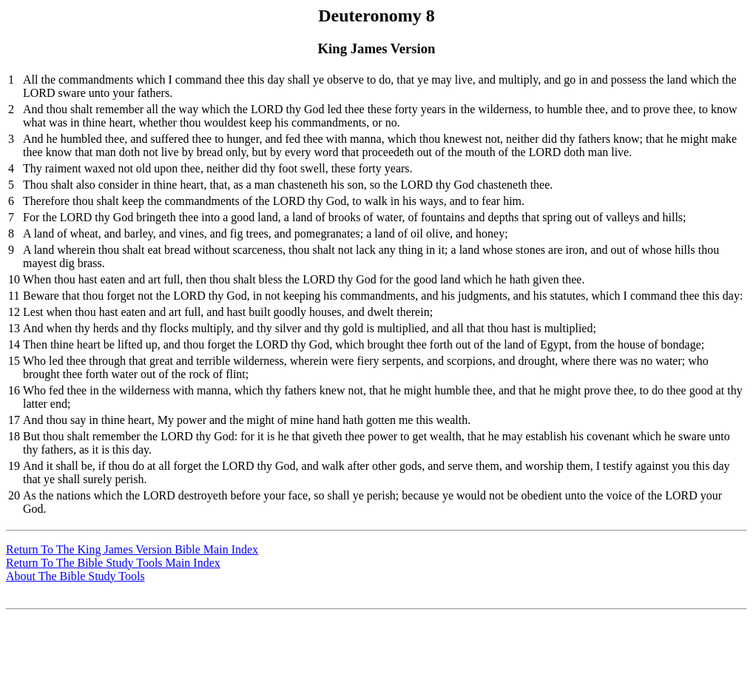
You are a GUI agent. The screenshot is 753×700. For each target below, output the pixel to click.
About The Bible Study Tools (75, 576)
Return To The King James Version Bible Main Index (132, 549)
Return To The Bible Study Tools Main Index (113, 563)
